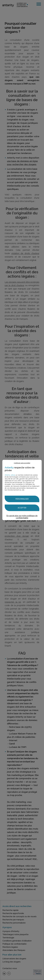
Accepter (22, 508)
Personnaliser (22, 499)
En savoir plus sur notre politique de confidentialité (22, 517)
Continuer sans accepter (22, 463)
